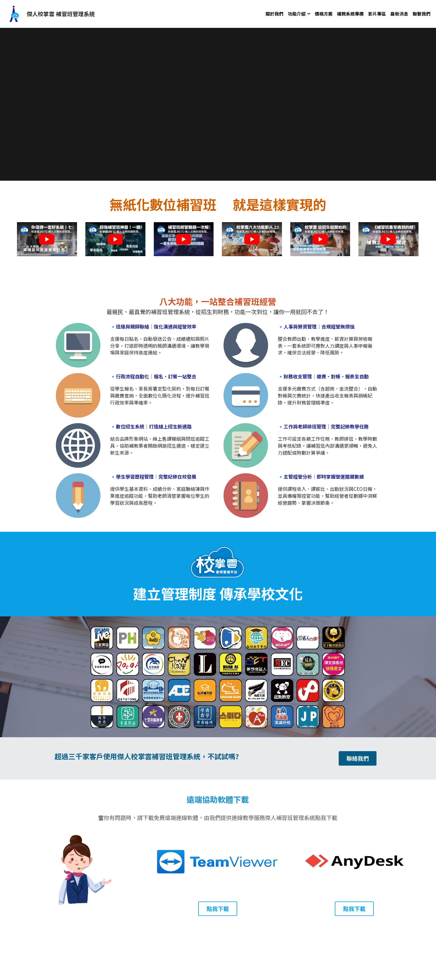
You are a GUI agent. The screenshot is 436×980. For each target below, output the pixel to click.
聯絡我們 (358, 758)
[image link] (14, 14)
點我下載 (218, 909)
